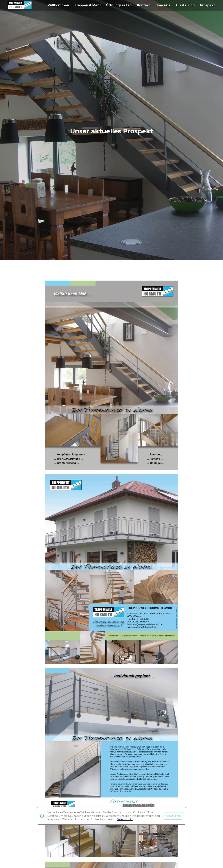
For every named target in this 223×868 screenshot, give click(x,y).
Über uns (163, 5)
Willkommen (58, 5)
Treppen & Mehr (87, 5)
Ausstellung (185, 5)
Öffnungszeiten (119, 5)
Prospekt (207, 5)
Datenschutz (125, 819)
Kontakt (143, 5)
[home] (20, 5)
